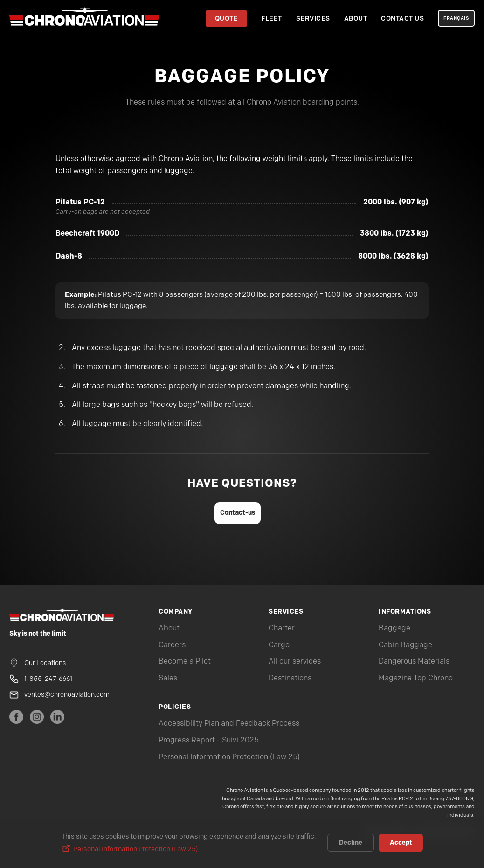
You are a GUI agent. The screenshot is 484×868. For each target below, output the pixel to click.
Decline (351, 843)
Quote (227, 18)
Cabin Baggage (405, 645)
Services (313, 18)
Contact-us (238, 513)
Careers (172, 645)
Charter (282, 628)
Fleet (272, 18)
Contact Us (402, 18)
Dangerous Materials (414, 661)
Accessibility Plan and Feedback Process (229, 724)
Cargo (279, 645)
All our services (295, 661)
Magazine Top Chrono (416, 678)
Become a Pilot (185, 661)
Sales (168, 678)
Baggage (394, 628)
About (356, 18)
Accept (401, 843)
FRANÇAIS (456, 18)
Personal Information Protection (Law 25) (229, 757)
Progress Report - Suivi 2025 (209, 740)
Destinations (290, 678)
